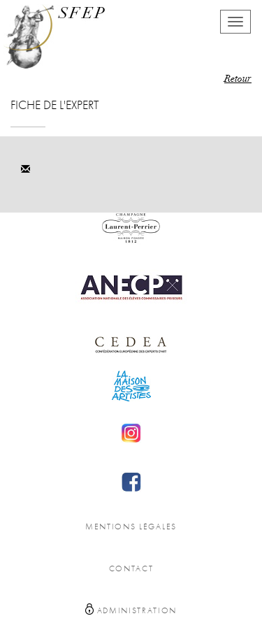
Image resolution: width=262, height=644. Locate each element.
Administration (131, 609)
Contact (131, 569)
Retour (238, 80)
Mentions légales (131, 527)
